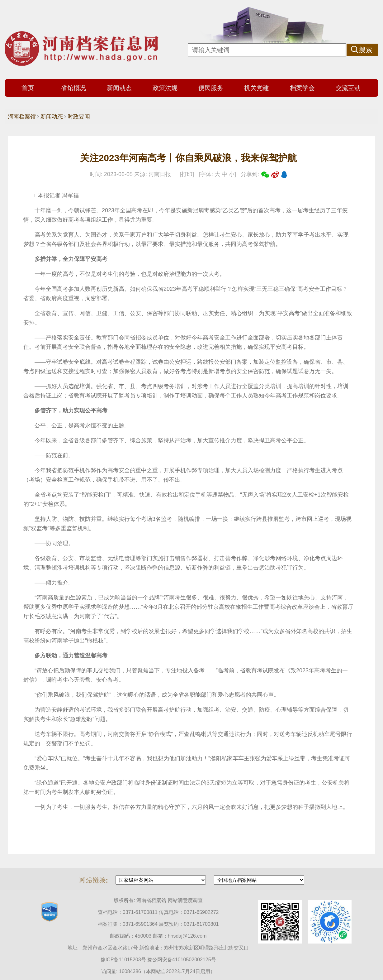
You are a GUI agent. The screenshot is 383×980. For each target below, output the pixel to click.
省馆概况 (73, 88)
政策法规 (165, 88)
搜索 (366, 50)
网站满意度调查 (185, 900)
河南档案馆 (22, 117)
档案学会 (302, 88)
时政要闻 (79, 117)
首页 (28, 88)
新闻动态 (119, 88)
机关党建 (257, 88)
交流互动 (348, 88)
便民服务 (211, 88)
